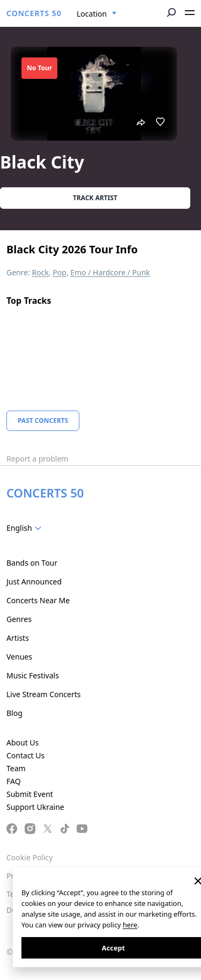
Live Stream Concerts (43, 694)
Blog (14, 713)
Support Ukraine (35, 807)
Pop (59, 272)
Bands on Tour (32, 563)
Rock (40, 272)
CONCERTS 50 (34, 13)
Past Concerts (43, 420)
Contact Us (25, 755)
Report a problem (37, 459)
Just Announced (34, 582)
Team (16, 768)
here (130, 925)
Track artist (95, 198)
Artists (18, 638)
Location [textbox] (92, 14)
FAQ (14, 781)
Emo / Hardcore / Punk (110, 272)
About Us (23, 743)
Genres (19, 619)
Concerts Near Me (38, 600)
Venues (19, 657)
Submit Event (30, 794)
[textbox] (26, 528)
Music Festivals (33, 675)
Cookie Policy (29, 857)
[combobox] (97, 14)
